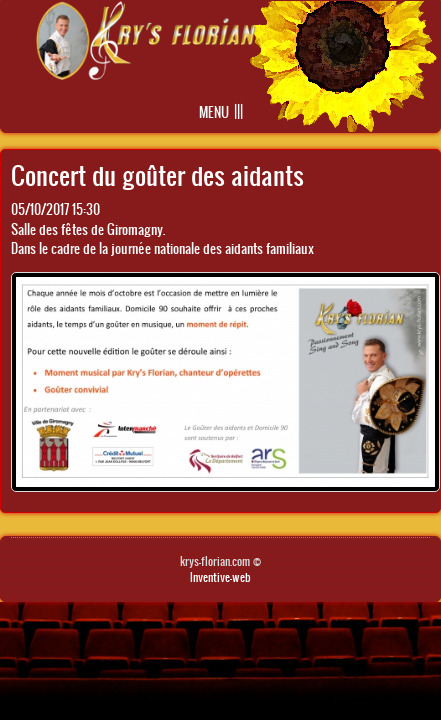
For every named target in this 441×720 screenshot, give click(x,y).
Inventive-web (220, 577)
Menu (214, 112)
